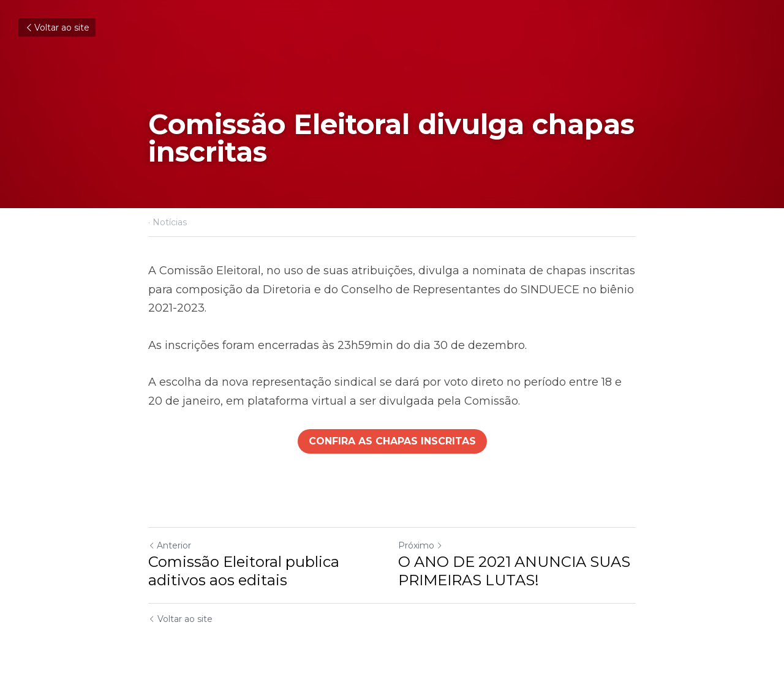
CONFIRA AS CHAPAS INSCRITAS (392, 441)
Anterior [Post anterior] (170, 545)
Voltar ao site (57, 28)
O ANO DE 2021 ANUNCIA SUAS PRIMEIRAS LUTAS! (514, 571)
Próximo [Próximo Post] (420, 545)
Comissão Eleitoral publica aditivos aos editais (244, 571)
